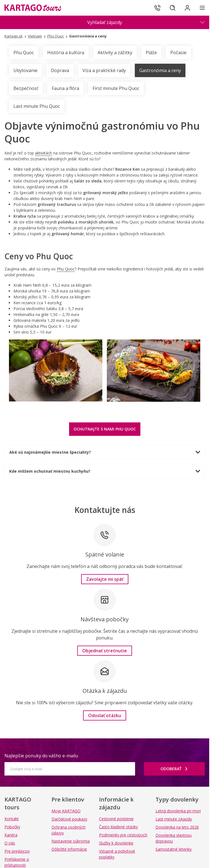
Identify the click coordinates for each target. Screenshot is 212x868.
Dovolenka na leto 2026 (177, 827)
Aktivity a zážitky (115, 53)
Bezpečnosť (26, 88)
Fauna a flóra (65, 88)
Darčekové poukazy (69, 819)
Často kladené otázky (118, 827)
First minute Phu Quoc (116, 88)
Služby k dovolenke (116, 843)
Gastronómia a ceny (160, 70)
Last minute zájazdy (174, 819)
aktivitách (43, 153)
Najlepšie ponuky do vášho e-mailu (41, 756)
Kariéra (11, 835)
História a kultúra (66, 53)
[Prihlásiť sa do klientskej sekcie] (187, 8)
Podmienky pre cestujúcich (123, 835)
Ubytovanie (25, 70)
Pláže (151, 53)
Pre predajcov (17, 851)
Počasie (178, 53)
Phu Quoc (24, 53)
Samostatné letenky (174, 849)
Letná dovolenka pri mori (178, 811)
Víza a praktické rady (104, 70)
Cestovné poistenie (116, 819)
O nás (10, 843)
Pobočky (12, 827)
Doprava (60, 70)
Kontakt (12, 819)
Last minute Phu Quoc (37, 106)
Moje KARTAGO (66, 811)
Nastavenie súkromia (71, 841)
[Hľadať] (171, 8)
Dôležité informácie (69, 849)
